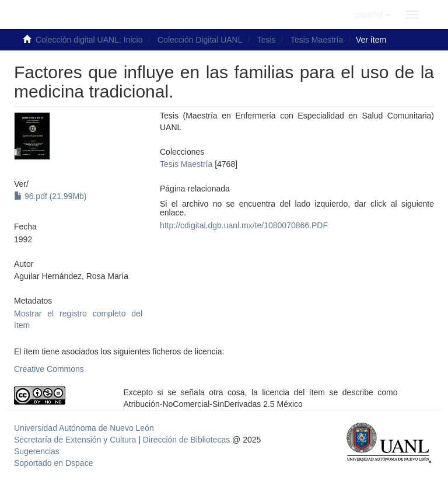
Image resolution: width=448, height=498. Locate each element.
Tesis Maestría (317, 40)
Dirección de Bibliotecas (186, 440)
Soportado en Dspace (53, 463)
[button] (372, 15)
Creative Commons (49, 369)
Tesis (267, 40)
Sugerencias (37, 451)
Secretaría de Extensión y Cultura (76, 440)
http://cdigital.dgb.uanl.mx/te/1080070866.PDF (244, 225)
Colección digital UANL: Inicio (89, 40)
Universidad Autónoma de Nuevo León (84, 428)
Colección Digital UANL (200, 40)
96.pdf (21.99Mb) (50, 196)
